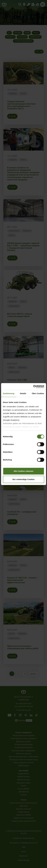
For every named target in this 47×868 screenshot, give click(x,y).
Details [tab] (23, 393)
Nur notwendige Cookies (24, 479)
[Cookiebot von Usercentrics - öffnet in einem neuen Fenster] (33, 387)
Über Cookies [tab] (38, 393)
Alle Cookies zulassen (24, 471)
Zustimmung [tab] (9, 393)
